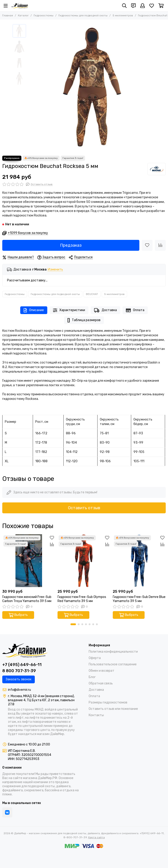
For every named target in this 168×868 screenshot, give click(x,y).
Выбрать (18, 615)
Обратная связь (101, 683)
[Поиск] (124, 6)
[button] (73, 624)
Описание (34, 310)
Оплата (135, 310)
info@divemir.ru (19, 690)
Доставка (105, 310)
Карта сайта (97, 837)
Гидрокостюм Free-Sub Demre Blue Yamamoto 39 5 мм (139, 599)
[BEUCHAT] (157, 169)
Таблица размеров (84, 320)
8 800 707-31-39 (19, 671)
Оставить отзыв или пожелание (113, 709)
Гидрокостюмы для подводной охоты (83, 15)
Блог (92, 677)
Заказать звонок (19, 679)
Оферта (95, 658)
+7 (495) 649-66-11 (22, 665)
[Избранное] (152, 6)
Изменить (55, 270)
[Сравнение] (160, 245)
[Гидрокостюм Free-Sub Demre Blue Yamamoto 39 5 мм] (139, 561)
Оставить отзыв (84, 508)
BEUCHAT (92, 294)
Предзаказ (71, 245)
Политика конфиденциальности (113, 652)
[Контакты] (133, 6)
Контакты (96, 715)
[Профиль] (143, 6)
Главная (8, 15)
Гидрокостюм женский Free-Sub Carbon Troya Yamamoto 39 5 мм (27, 599)
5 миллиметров (123, 15)
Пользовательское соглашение (113, 664)
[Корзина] (161, 6)
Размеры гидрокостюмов (108, 702)
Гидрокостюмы (44, 15)
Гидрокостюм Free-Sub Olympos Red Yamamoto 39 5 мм (82, 599)
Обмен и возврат (102, 671)
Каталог (23, 15)
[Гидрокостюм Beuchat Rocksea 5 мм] (92, 88)
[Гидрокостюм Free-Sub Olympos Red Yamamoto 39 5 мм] (84, 561)
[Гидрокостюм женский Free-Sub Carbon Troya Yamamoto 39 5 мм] (29, 561)
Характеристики (69, 310)
